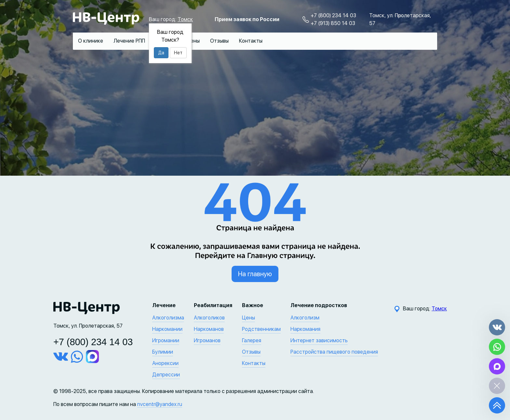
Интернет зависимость (319, 340)
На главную (255, 274)
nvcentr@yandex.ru (160, 404)
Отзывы (219, 41)
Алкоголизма (168, 318)
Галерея (252, 340)
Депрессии (166, 375)
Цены (193, 41)
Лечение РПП (129, 41)
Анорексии (165, 363)
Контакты (251, 41)
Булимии (163, 352)
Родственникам (261, 329)
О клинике (91, 41)
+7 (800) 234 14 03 (333, 15)
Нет (178, 53)
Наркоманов (209, 329)
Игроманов (207, 340)
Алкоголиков (209, 318)
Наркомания (305, 329)
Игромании (166, 340)
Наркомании (167, 329)
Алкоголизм (305, 318)
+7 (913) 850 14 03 (333, 23)
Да (161, 53)
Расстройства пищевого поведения (334, 352)
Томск (185, 19)
